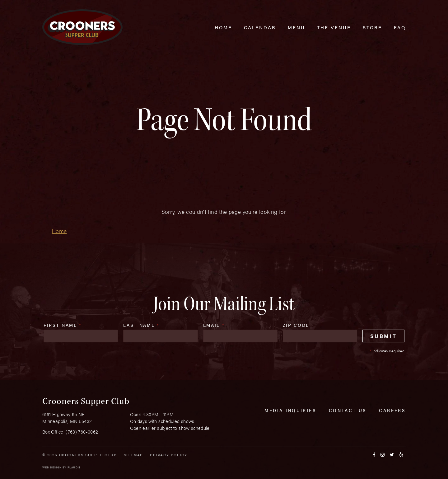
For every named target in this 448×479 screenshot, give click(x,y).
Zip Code (296, 325)
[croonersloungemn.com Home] (82, 27)
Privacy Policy (168, 455)
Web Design (52, 467)
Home (59, 231)
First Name (63, 325)
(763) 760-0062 (82, 432)
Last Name (141, 325)
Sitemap (134, 455)
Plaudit (74, 467)
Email (214, 325)
